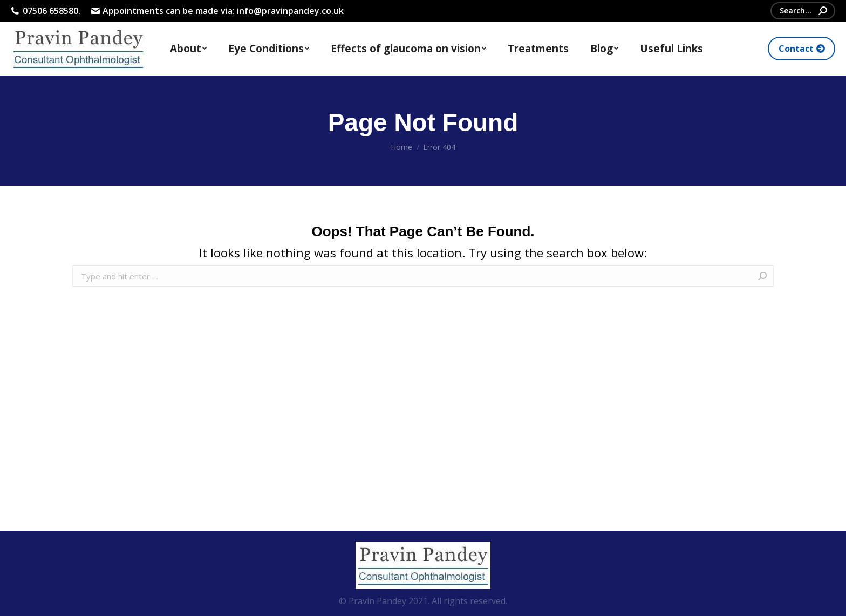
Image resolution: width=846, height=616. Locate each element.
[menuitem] (188, 49)
